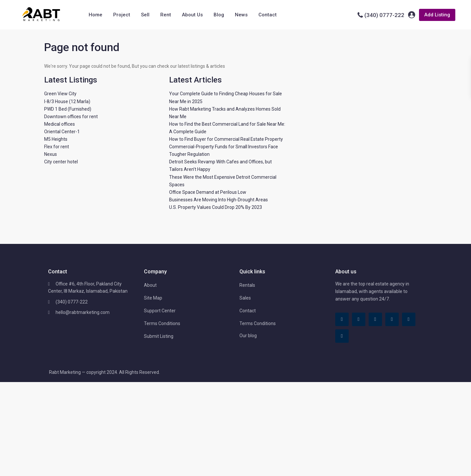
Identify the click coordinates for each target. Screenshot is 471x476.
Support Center (160, 311)
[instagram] (342, 336)
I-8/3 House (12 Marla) (67, 101)
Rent (166, 15)
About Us (192, 15)
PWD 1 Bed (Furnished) (68, 109)
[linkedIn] (375, 319)
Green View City (60, 94)
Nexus (51, 154)
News (241, 15)
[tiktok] (359, 319)
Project (122, 15)
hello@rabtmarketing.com (83, 312)
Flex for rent (57, 147)
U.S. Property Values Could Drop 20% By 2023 (216, 207)
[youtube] (409, 319)
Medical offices (60, 124)
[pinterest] (392, 319)
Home (96, 15)
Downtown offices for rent (71, 117)
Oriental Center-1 (62, 132)
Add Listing (437, 15)
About (150, 285)
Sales (245, 298)
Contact (268, 15)
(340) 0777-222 (384, 15)
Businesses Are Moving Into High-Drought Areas (218, 200)
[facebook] (342, 319)
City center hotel (61, 162)
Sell (145, 15)
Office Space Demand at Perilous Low (208, 192)
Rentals (247, 285)
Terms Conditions (162, 323)
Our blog (248, 336)
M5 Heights (56, 139)
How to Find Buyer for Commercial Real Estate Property (226, 139)
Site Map (153, 298)
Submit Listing (159, 336)
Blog (219, 15)
